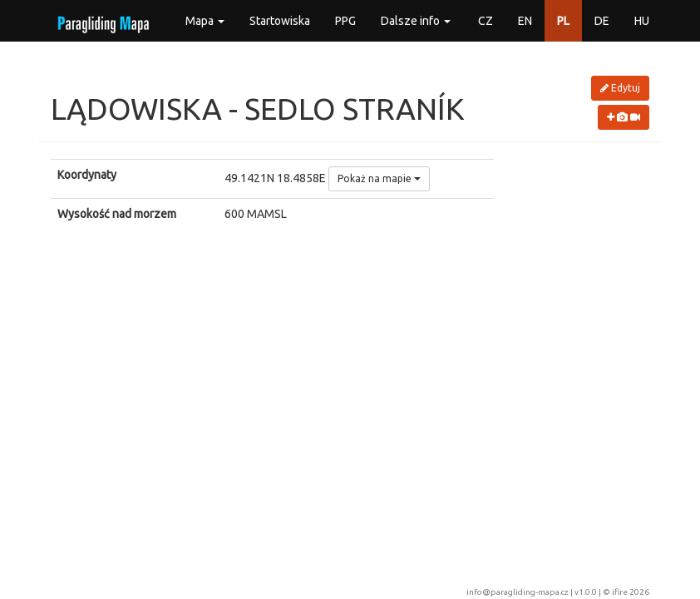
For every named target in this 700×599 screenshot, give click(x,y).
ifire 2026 (631, 592)
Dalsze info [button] (416, 21)
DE (602, 21)
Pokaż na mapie (379, 178)
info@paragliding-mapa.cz (518, 592)
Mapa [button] (205, 21)
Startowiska (280, 21)
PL (563, 21)
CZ (486, 21)
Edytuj (620, 88)
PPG (345, 21)
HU (642, 21)
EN (525, 21)
